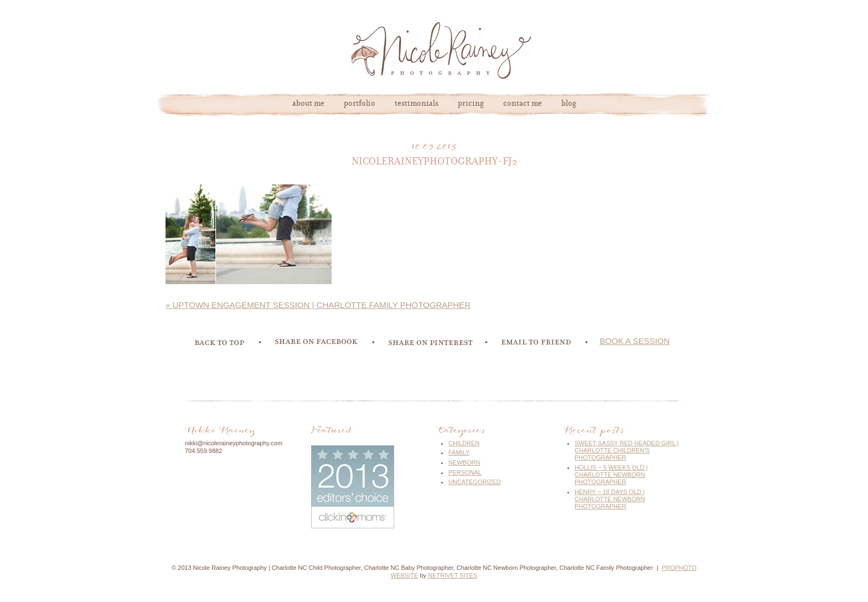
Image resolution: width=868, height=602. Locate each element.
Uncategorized (475, 482)
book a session (635, 341)
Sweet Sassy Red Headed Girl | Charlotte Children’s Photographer (627, 450)
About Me (308, 104)
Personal (465, 472)
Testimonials (417, 104)
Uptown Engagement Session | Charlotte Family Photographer (318, 305)
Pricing (471, 104)
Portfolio (360, 104)
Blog (569, 104)
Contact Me (523, 104)
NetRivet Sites (453, 575)
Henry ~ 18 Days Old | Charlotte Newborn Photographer (610, 499)
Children (464, 443)
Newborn (464, 462)
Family (459, 452)
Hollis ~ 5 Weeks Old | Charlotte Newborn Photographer (611, 475)
